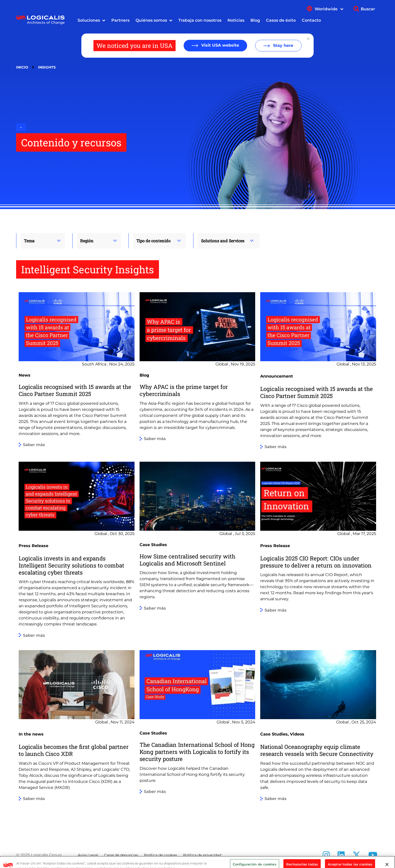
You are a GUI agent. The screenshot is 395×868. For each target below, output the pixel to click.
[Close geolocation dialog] (309, 39)
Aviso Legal (88, 855)
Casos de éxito (281, 20)
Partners (120, 20)
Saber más (34, 445)
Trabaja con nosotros (200, 20)
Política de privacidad (202, 855)
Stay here (283, 45)
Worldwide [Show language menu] (329, 9)
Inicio (22, 67)
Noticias (236, 20)
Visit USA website (220, 45)
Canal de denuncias (121, 855)
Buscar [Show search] (368, 9)
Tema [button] (29, 241)
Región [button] (87, 241)
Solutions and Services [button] (223, 241)
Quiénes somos (151, 20)
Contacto (311, 20)
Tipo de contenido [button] (153, 241)
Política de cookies (161, 855)
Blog (255, 20)
